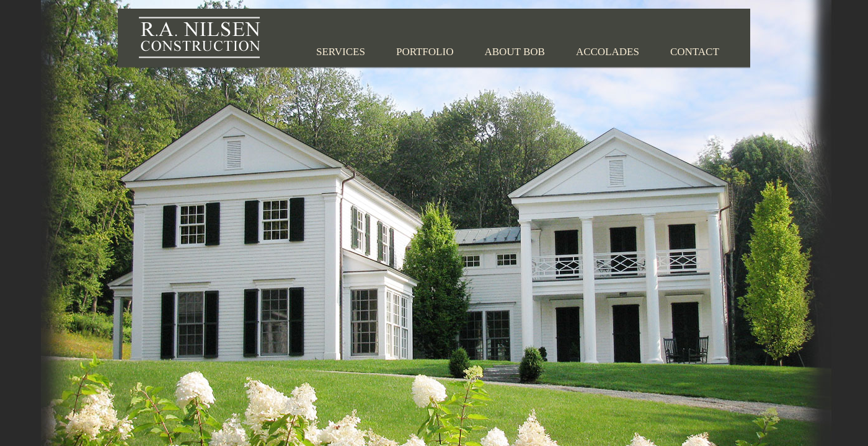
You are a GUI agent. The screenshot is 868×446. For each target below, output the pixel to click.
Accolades (608, 52)
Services (341, 52)
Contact (695, 52)
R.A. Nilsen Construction (200, 37)
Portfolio (425, 52)
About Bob (514, 52)
